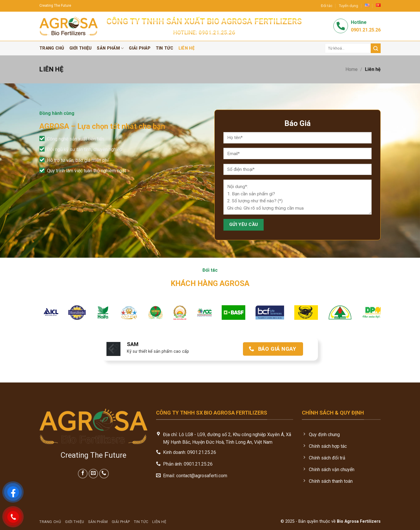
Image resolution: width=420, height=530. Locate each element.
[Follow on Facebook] (83, 474)
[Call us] (104, 474)
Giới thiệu (81, 48)
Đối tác (327, 6)
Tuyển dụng (349, 6)
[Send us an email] (93, 474)
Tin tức (164, 48)
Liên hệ (187, 48)
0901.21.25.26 (217, 33)
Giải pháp (140, 48)
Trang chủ (52, 48)
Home (351, 69)
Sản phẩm (110, 48)
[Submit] (376, 48)
